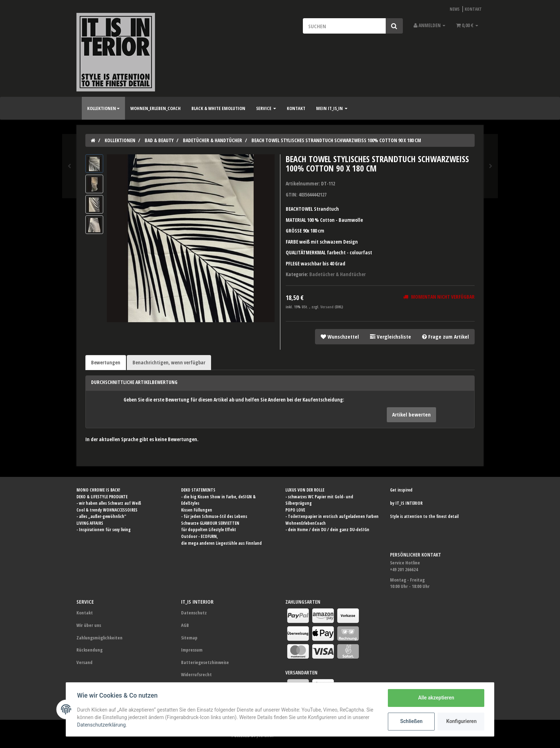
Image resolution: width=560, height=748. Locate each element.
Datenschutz (194, 613)
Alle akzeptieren (436, 698)
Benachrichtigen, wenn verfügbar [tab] (169, 362)
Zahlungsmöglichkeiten (99, 638)
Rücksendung (89, 650)
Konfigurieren (461, 721)
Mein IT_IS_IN (332, 108)
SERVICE (266, 108)
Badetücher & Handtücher (337, 274)
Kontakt (473, 9)
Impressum (192, 650)
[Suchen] (344, 26)
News (455, 9)
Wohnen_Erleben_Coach (156, 108)
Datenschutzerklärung (102, 725)
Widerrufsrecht (196, 674)
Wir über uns (89, 625)
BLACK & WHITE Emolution (218, 108)
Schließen (411, 721)
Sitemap (189, 638)
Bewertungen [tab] (106, 362)
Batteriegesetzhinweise (205, 662)
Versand (327, 307)
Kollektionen (103, 108)
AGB (185, 625)
